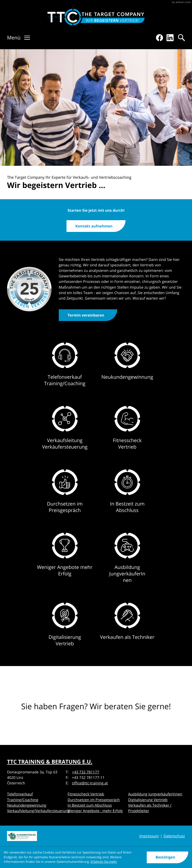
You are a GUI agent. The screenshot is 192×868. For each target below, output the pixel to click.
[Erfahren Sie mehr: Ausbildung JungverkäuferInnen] (127, 562)
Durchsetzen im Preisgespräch (93, 800)
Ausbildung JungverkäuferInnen (155, 794)
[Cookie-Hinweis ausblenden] (168, 857)
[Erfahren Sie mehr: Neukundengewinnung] (127, 368)
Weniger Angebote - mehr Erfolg (95, 811)
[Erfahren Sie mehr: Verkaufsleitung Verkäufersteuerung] (65, 432)
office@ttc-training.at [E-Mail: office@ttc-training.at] (90, 783)
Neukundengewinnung (27, 805)
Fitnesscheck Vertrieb (86, 794)
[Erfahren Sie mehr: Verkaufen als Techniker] (127, 628)
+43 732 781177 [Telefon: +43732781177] (86, 772)
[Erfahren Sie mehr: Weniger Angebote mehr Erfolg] (65, 562)
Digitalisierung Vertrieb (148, 800)
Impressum (149, 836)
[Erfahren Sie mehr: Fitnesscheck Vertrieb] (127, 432)
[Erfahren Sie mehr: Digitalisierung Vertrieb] (65, 628)
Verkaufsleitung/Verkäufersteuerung (38, 811)
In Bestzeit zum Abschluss (90, 805)
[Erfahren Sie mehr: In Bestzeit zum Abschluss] (127, 495)
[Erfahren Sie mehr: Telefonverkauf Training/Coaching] (65, 368)
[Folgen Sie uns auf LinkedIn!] (170, 38)
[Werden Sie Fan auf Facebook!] (159, 38)
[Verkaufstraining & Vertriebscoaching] (96, 17)
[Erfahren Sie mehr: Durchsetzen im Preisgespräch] (65, 495)
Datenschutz (174, 836)
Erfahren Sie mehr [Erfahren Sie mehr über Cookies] (104, 862)
